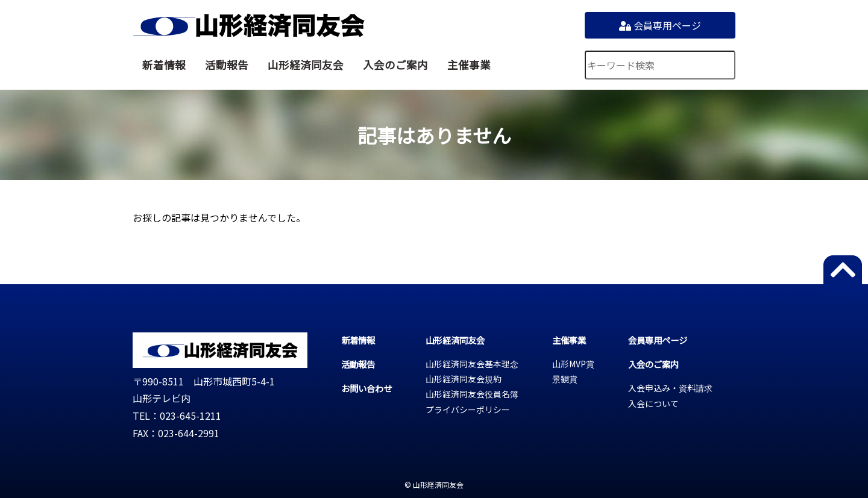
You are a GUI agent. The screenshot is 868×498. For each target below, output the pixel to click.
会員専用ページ (660, 25)
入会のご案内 (395, 65)
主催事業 (469, 65)
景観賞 (565, 379)
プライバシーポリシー (468, 409)
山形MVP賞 (573, 364)
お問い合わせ (366, 388)
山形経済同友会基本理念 (472, 364)
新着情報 (164, 65)
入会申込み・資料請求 (670, 388)
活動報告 (227, 65)
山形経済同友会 (249, 25)
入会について (653, 403)
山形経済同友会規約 (464, 379)
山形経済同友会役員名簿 (472, 394)
